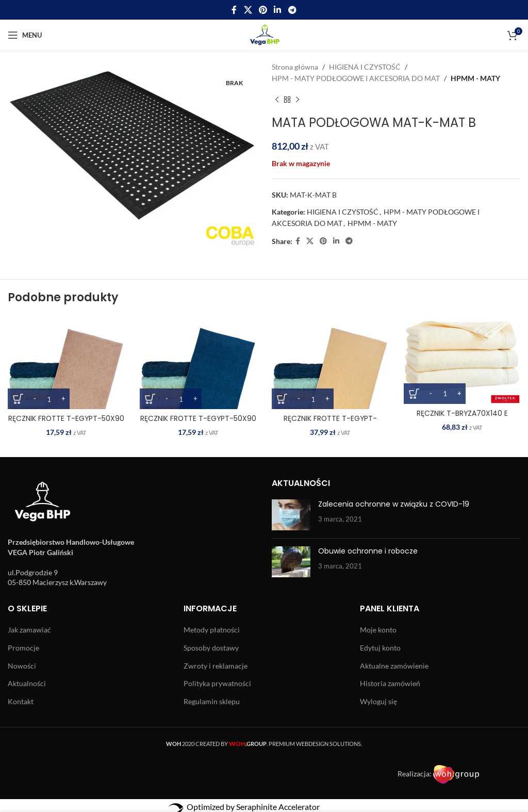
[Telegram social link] (292, 10)
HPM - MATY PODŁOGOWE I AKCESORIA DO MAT (356, 78)
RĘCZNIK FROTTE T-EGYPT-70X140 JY (330, 424)
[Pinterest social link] (263, 10)
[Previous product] (277, 100)
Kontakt (21, 701)
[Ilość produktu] (49, 399)
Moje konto (378, 630)
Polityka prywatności (217, 683)
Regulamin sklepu (212, 701)
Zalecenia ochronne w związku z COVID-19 (394, 504)
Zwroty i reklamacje (216, 666)
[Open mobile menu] (25, 35)
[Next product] (298, 100)
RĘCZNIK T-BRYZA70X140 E (462, 413)
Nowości (22, 666)
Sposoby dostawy (211, 648)
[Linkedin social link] (278, 10)
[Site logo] (264, 34)
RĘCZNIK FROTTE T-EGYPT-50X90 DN (198, 424)
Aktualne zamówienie (394, 666)
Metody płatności (212, 630)
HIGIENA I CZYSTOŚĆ (365, 67)
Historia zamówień (390, 683)
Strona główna (295, 67)
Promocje (23, 648)
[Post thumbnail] (291, 515)
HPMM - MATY (475, 78)
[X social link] (248, 10)
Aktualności (27, 683)
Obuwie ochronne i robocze (368, 551)
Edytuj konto (380, 648)
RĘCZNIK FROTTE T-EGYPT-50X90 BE (66, 424)
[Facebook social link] (234, 10)
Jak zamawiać (29, 630)
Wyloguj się (378, 701)
